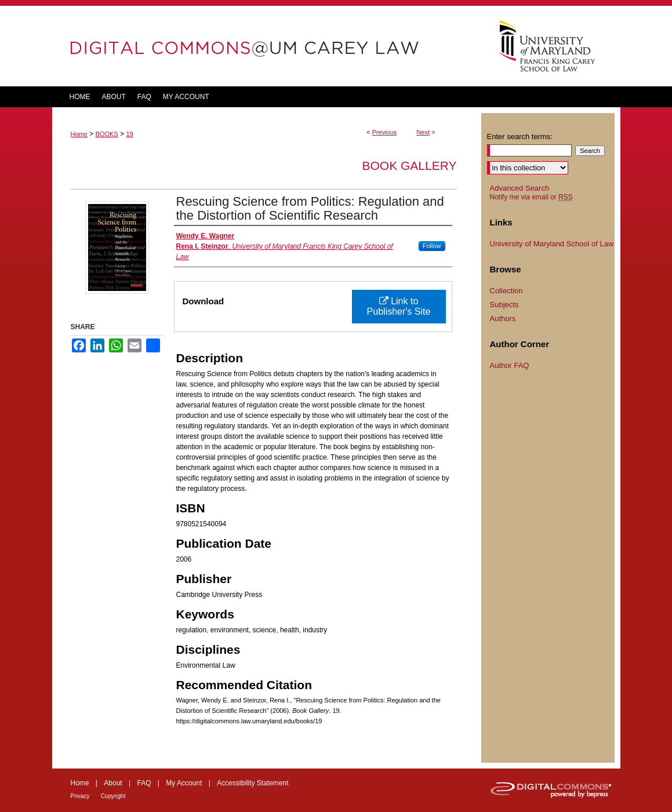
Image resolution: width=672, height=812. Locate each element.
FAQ (144, 783)
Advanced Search (520, 188)
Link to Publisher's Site (399, 306)
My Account (184, 783)
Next (423, 132)
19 (129, 134)
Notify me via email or (531, 197)
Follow (432, 246)
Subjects (504, 305)
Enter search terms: (520, 136)
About (113, 783)
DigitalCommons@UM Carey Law (267, 46)
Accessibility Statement (253, 783)
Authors (503, 318)
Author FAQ (510, 365)
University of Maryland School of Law (552, 244)
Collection (506, 291)
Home (79, 134)
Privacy (80, 796)
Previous (385, 132)
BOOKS (107, 134)
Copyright (113, 796)
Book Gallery (409, 165)
